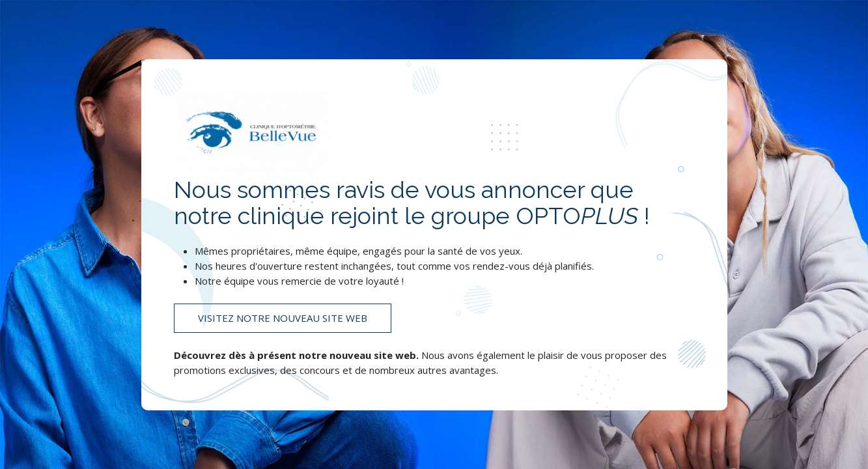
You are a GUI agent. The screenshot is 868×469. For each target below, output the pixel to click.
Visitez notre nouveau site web (283, 318)
